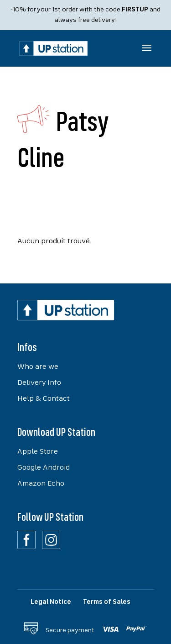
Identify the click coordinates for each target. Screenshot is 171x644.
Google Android (44, 468)
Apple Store (38, 452)
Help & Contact (44, 399)
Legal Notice (51, 602)
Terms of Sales (107, 602)
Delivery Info (39, 383)
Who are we (38, 367)
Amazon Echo (41, 484)
